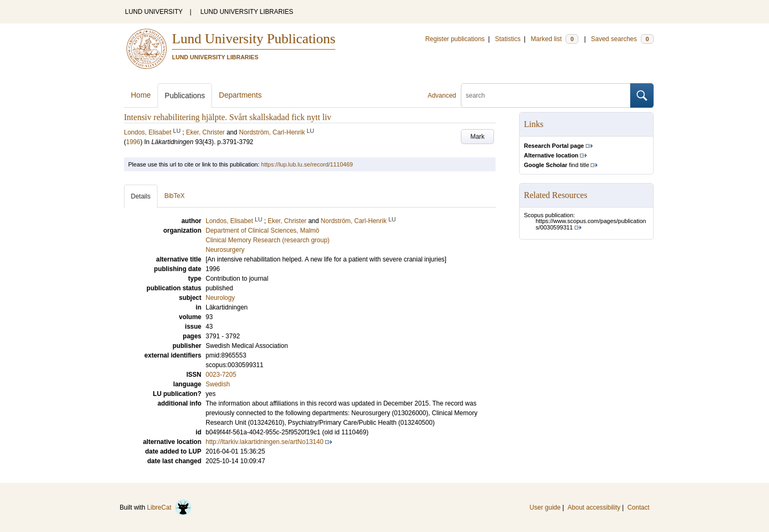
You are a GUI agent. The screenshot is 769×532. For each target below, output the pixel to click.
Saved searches (622, 39)
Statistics (508, 39)
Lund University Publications (254, 39)
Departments (240, 95)
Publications (185, 96)
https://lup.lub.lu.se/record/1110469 (307, 164)
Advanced (442, 96)
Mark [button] (478, 137)
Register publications (455, 39)
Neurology (220, 298)
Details (141, 196)
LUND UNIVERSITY (154, 12)
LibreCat (169, 507)
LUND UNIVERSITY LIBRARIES (247, 12)
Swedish (218, 384)
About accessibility (594, 507)
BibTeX (175, 196)
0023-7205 (221, 375)
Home (141, 95)
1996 (133, 142)
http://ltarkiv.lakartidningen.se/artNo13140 (265, 442)
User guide (545, 507)
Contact (638, 507)
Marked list (555, 39)
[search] (546, 96)
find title (556, 165)
